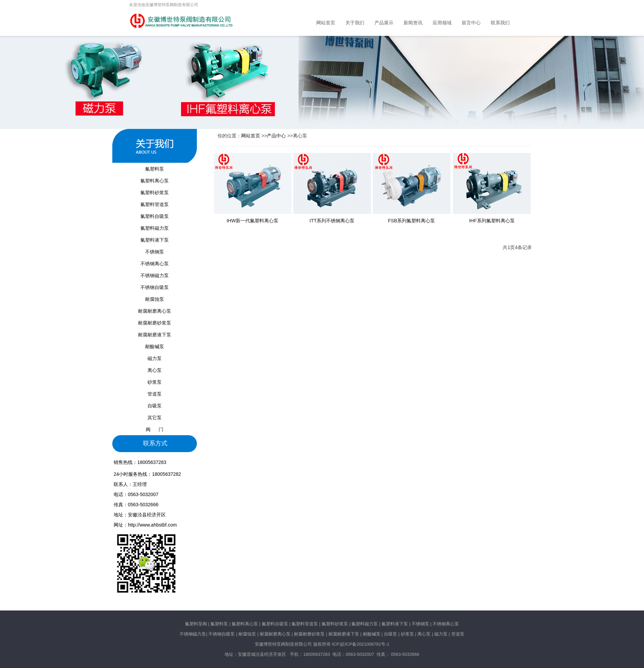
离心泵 (155, 370)
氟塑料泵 (155, 169)
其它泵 (155, 418)
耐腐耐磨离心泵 (155, 311)
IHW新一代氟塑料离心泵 (252, 221)
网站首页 (326, 23)
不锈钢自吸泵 (155, 287)
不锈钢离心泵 (155, 264)
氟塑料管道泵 (155, 204)
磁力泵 (155, 358)
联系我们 (500, 23)
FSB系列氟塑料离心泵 (411, 221)
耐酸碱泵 (155, 347)
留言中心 (471, 23)
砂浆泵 (155, 382)
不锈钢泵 (155, 252)
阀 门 (154, 429)
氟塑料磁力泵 (155, 228)
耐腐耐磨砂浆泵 (155, 323)
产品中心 (276, 136)
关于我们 (355, 23)
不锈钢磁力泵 (155, 275)
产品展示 (384, 23)
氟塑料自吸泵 (155, 216)
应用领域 (442, 23)
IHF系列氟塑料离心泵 (492, 221)
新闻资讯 (413, 23)
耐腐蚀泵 (155, 299)
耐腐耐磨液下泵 (155, 335)
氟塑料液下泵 (155, 240)
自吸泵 (155, 406)
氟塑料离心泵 (155, 181)
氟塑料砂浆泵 (155, 193)
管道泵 (155, 394)
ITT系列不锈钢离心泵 (332, 221)
